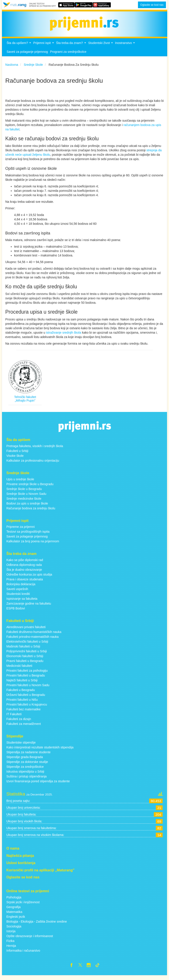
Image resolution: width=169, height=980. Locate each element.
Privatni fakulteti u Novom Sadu (28, 689)
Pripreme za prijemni (20, 530)
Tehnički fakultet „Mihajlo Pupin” (25, 402)
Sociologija (14, 930)
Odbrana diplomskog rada (24, 569)
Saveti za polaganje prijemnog (27, 55)
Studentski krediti (18, 598)
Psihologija (14, 901)
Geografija (14, 911)
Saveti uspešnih (17, 593)
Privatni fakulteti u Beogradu (26, 679)
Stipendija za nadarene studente (28, 756)
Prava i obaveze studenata (25, 583)
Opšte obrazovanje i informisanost (30, 940)
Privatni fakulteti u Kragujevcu (27, 708)
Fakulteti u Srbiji (17, 455)
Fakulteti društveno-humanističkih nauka (34, 636)
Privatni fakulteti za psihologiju (27, 674)
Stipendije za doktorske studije (27, 766)
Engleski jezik (16, 920)
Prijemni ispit (44, 48)
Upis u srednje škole (20, 483)
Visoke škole (15, 459)
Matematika (14, 916)
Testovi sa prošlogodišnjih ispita (28, 535)
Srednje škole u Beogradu (24, 492)
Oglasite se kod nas (152, 5)
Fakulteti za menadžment (24, 728)
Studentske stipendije (21, 746)
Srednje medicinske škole (24, 502)
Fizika (10, 945)
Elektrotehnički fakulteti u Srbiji (27, 645)
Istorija (11, 935)
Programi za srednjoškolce (68, 55)
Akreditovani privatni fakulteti (26, 631)
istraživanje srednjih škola (64, 336)
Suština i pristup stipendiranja (27, 780)
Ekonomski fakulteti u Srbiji (25, 660)
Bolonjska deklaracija (21, 588)
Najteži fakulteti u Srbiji (22, 684)
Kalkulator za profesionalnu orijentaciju (33, 464)
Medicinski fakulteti (19, 669)
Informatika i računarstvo (23, 954)
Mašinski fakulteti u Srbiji (23, 650)
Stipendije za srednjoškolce (25, 770)
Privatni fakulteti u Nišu (22, 703)
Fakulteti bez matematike (24, 713)
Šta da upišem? (19, 48)
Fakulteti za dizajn (19, 723)
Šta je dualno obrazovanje (24, 573)
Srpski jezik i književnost (23, 906)
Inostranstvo (126, 48)
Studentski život (101, 48)
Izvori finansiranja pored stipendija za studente (38, 785)
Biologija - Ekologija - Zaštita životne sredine (37, 925)
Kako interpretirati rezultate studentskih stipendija (40, 751)
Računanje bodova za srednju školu (31, 512)
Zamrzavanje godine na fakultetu (29, 607)
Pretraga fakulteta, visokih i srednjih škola (35, 450)
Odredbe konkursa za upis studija (29, 578)
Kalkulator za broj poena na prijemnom (33, 545)
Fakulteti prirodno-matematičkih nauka (32, 640)
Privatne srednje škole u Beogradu (30, 488)
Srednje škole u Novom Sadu (26, 497)
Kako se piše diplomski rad (25, 564)
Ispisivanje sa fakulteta (22, 602)
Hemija (11, 949)
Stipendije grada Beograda (25, 761)
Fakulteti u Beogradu (21, 694)
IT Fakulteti (14, 718)
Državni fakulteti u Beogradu (26, 698)
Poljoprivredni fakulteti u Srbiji (27, 655)
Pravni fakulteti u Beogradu (25, 665)
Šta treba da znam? (72, 48)
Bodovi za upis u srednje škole (27, 507)
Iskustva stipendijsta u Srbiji (25, 775)
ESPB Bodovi (16, 612)
